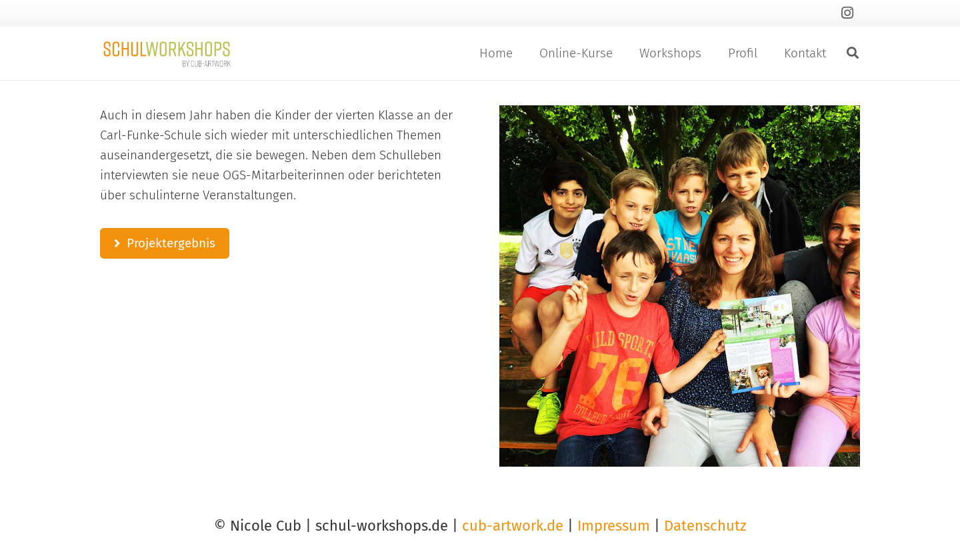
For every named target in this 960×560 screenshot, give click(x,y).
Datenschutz (705, 526)
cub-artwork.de (513, 526)
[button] (853, 53)
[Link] (167, 53)
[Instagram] (847, 13)
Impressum (614, 526)
